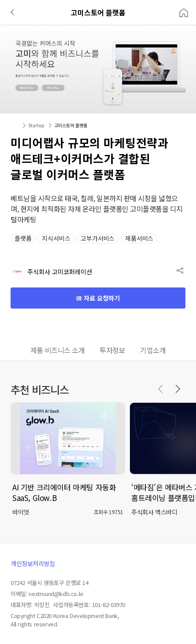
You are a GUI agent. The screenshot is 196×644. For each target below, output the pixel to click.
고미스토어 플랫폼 (71, 125)
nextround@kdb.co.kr (56, 594)
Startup (36, 125)
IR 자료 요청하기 (98, 298)
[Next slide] (178, 389)
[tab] (57, 351)
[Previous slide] (161, 389)
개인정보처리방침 (33, 563)
